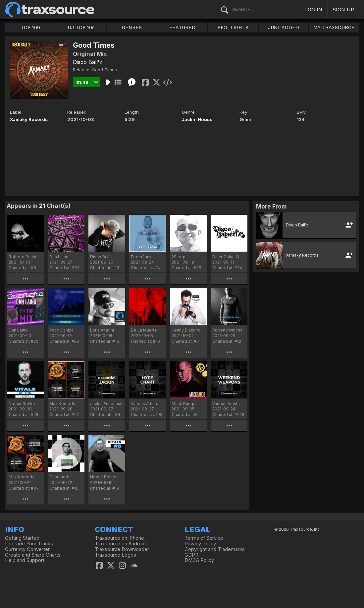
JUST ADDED (284, 28)
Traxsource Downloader (122, 549)
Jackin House (197, 119)
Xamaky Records (29, 119)
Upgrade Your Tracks (29, 544)
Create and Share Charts (33, 555)
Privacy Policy (200, 544)
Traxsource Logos (115, 555)
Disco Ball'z (88, 62)
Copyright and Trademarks (215, 549)
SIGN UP (343, 9)
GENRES (132, 28)
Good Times (104, 70)
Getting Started (22, 538)
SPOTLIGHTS (233, 28)
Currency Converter (27, 549)
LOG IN (313, 9)
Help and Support (25, 560)
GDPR (191, 555)
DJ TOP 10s (81, 28)
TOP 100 (30, 28)
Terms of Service (204, 538)
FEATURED (182, 28)
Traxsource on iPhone (119, 538)
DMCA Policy (199, 560)
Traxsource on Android (120, 544)
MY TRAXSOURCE (334, 28)
